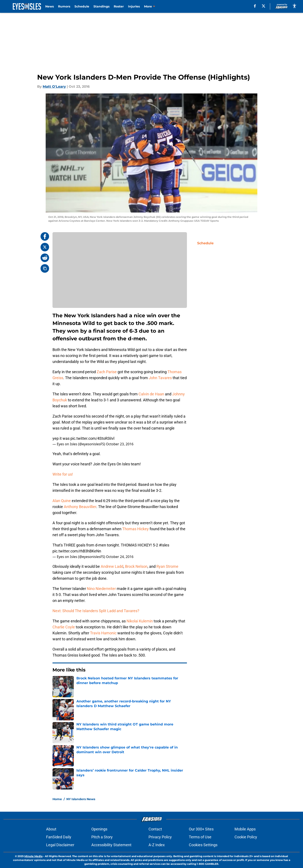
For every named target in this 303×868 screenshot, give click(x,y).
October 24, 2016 (120, 557)
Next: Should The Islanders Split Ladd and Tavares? (96, 611)
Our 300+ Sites (201, 829)
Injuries (134, 6)
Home (57, 799)
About (51, 829)
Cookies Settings (203, 845)
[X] (264, 6)
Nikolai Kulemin (140, 621)
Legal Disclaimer (60, 845)
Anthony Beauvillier (80, 507)
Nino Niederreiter (101, 589)
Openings (99, 829)
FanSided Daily (59, 837)
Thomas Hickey (135, 529)
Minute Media (33, 856)
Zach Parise (107, 372)
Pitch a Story (102, 837)
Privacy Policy (160, 837)
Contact (155, 829)
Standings (101, 6)
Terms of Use (200, 837)
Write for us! (63, 474)
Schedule (82, 6)
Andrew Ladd (112, 566)
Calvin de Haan (151, 394)
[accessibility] (294, 6)
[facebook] (255, 6)
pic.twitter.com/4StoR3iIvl (92, 438)
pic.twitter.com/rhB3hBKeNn (77, 551)
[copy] (45, 268)
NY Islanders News (81, 799)
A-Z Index (157, 845)
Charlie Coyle (64, 627)
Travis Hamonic (103, 633)
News (50, 6)
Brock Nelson (136, 566)
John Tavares (160, 378)
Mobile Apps (245, 829)
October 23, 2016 (120, 444)
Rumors (64, 6)
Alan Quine (62, 501)
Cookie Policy (246, 837)
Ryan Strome (167, 566)
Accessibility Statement (111, 845)
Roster (119, 6)
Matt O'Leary (54, 87)
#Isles (164, 545)
